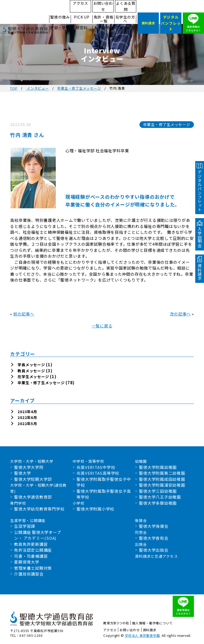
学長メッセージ (31, 365)
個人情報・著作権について (152, 623)
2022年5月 (27, 423)
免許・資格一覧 (104, 19)
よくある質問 (126, 6)
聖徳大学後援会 (154, 526)
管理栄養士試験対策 (33, 568)
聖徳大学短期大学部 (33, 479)
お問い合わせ (103, 6)
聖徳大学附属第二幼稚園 (162, 473)
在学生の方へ (125, 19)
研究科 (82, 28)
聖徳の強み (60, 17)
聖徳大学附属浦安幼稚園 (162, 485)
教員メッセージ (31, 371)
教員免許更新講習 (31, 544)
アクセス (80, 3)
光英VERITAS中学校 (96, 467)
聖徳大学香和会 (154, 538)
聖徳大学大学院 (29, 467)
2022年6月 (27, 417)
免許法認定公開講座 (33, 550)
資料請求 (150, 630)
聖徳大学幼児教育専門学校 (39, 509)
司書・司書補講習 (31, 556)
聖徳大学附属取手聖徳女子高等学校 (104, 494)
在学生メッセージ (33, 377)
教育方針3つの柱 (116, 623)
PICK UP (82, 17)
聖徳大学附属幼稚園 (158, 467)
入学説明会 (104, 28)
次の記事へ (180, 314)
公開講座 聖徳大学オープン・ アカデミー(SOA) (37, 535)
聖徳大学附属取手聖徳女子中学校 (104, 482)
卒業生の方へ (125, 30)
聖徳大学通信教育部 (33, 497)
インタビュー (37, 88)
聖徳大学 (22, 473)
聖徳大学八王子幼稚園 (160, 497)
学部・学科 (60, 28)
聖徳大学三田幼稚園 (158, 491)
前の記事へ (24, 314)
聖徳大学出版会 (154, 550)
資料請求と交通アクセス (156, 556)
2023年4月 (27, 412)
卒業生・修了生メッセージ (79, 88)
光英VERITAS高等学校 (98, 473)
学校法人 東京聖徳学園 (142, 635)
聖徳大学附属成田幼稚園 (162, 479)
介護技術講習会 (29, 574)
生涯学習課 (25, 526)
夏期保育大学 (27, 562)
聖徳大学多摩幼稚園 (158, 503)
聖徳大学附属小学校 (95, 509)
